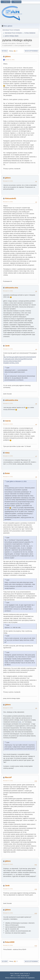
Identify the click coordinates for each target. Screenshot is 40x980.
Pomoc (12, 974)
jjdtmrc (8, 57)
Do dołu (5, 51)
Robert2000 (10, 942)
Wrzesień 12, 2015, (10, 60)
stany (7, 453)
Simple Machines (25, 976)
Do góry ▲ (27, 974)
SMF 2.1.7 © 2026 (15, 976)
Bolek (7, 473)
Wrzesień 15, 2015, (8, 864)
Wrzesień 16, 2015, (8, 913)
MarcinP (8, 777)
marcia (8, 421)
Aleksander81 (11, 198)
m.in (20, 722)
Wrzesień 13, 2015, (8, 181)
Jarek (7, 346)
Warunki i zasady (19, 974)
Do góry (5, 961)
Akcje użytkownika (31, 51)
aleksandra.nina (11, 288)
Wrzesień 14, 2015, (8, 202)
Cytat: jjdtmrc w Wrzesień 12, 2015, (16, 481)
